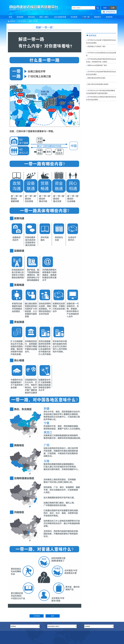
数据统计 (98, 17)
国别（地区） (45, 17)
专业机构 (74, 17)
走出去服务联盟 (60, 17)
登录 (105, 8)
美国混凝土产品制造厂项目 (96, 46)
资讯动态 (31, 17)
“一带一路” (86, 17)
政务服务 (20, 17)
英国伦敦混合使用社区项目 (96, 78)
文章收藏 (37, 616)
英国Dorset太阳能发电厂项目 (96, 65)
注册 (113, 8)
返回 (53, 616)
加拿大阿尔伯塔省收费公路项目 (97, 84)
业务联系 (109, 17)
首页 (10, 17)
